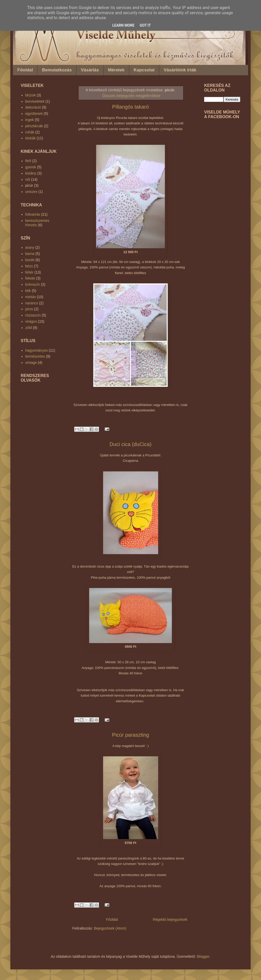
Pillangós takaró (130, 107)
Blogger (203, 956)
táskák (30, 138)
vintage (31, 363)
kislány (31, 173)
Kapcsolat (144, 70)
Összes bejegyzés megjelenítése (131, 96)
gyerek (31, 167)
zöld (29, 328)
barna (30, 254)
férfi (28, 161)
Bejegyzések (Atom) (110, 928)
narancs (32, 303)
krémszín (33, 284)
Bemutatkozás (57, 70)
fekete (30, 278)
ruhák (30, 132)
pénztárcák (34, 126)
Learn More (123, 25)
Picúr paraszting (130, 735)
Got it (145, 25)
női (28, 179)
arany (30, 247)
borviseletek (35, 101)
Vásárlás (90, 70)
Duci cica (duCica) (130, 444)
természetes (35, 356)
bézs (29, 266)
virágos (31, 321)
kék (28, 291)
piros (29, 309)
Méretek (116, 70)
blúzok (30, 95)
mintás (31, 297)
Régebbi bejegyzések (170, 919)
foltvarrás (33, 214)
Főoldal (25, 70)
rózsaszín (33, 315)
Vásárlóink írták (180, 70)
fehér (29, 272)
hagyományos (37, 350)
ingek (30, 120)
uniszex (31, 192)
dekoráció (33, 107)
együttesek (34, 114)
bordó (30, 260)
